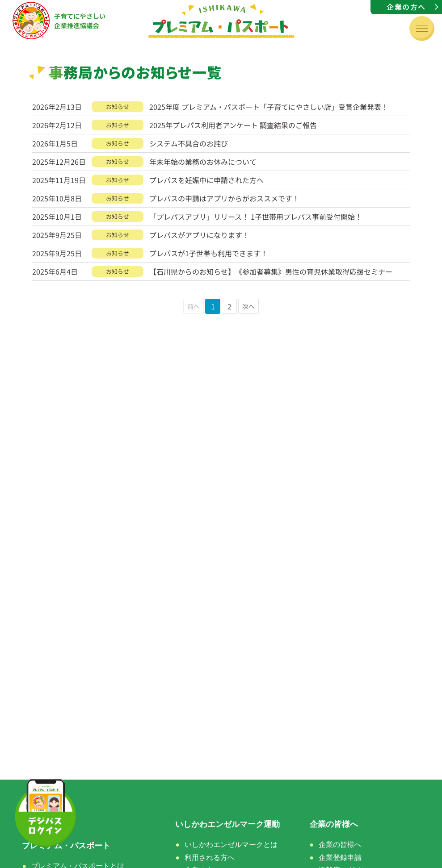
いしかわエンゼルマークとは (231, 845)
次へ (248, 306)
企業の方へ (406, 7)
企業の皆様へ (340, 845)
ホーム (34, 824)
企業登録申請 (340, 858)
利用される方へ (210, 858)
